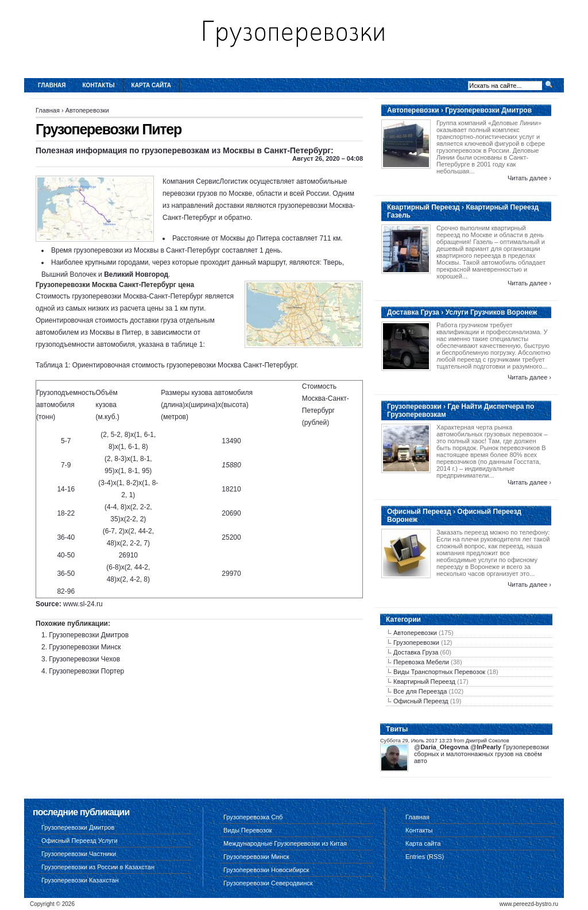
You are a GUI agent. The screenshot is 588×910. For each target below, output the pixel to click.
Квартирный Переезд (424, 681)
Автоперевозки (87, 110)
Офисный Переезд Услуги (80, 841)
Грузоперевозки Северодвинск (268, 883)
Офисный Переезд (421, 701)
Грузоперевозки (416, 642)
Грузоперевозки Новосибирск (266, 870)
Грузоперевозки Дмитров (89, 635)
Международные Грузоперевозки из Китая (285, 843)
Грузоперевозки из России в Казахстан (98, 867)
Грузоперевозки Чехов (84, 659)
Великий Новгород (136, 274)
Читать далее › (529, 178)
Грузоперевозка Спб (253, 817)
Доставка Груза (416, 652)
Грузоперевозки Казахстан (80, 880)
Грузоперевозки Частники (79, 854)
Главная (52, 85)
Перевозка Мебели (421, 662)
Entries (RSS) (425, 857)
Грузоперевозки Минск (85, 647)
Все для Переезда (420, 691)
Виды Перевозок (248, 830)
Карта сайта (151, 85)
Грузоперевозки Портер (86, 671)
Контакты (99, 85)
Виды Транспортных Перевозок (439, 672)
